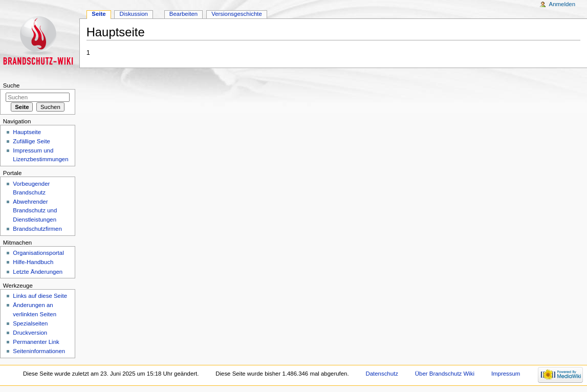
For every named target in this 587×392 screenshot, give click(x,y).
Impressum (506, 374)
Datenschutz (382, 374)
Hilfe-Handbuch (33, 262)
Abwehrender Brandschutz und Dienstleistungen (35, 210)
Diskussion (134, 14)
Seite (99, 14)
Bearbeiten (183, 14)
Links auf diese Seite (40, 296)
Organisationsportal (38, 253)
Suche (12, 85)
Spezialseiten (30, 323)
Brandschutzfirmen (37, 229)
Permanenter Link (36, 342)
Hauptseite (27, 132)
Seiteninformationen (39, 351)
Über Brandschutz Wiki (445, 374)
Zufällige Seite (31, 141)
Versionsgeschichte (237, 14)
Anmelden (562, 4)
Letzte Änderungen (38, 272)
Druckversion (30, 333)
